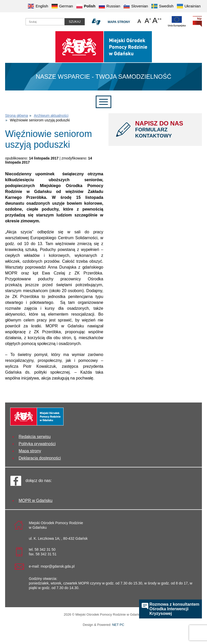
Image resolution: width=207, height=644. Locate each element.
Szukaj (75, 22)
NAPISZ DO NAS (165, 129)
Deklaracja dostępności (40, 458)
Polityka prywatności (37, 444)
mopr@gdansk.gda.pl (58, 566)
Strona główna (17, 116)
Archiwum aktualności (51, 116)
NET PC (118, 625)
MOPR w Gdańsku (35, 501)
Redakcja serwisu (35, 437)
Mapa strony (119, 22)
